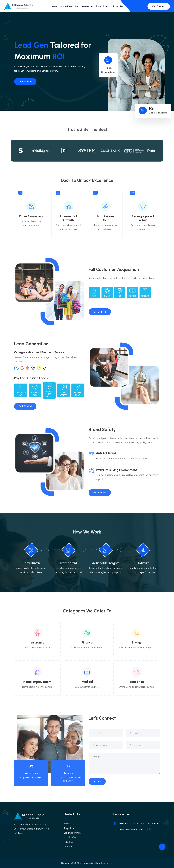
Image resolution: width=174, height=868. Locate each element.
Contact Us (69, 847)
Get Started (159, 6)
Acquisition (66, 6)
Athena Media (86, 863)
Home (54, 6)
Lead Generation (84, 6)
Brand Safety (103, 6)
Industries (118, 6)
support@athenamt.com (31, 777)
